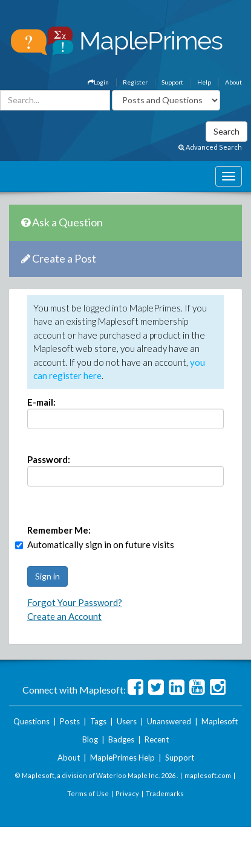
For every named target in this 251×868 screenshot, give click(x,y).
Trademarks (165, 793)
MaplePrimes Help (122, 758)
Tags (98, 721)
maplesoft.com (208, 775)
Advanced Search (210, 147)
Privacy (127, 793)
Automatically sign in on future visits (101, 544)
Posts (70, 721)
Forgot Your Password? (75, 602)
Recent (157, 739)
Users (127, 721)
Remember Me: (59, 530)
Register (135, 82)
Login (98, 82)
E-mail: (41, 402)
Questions (31, 721)
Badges (121, 739)
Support (172, 82)
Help (204, 82)
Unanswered (169, 721)
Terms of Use (88, 793)
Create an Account (64, 616)
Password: (49, 459)
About (233, 82)
